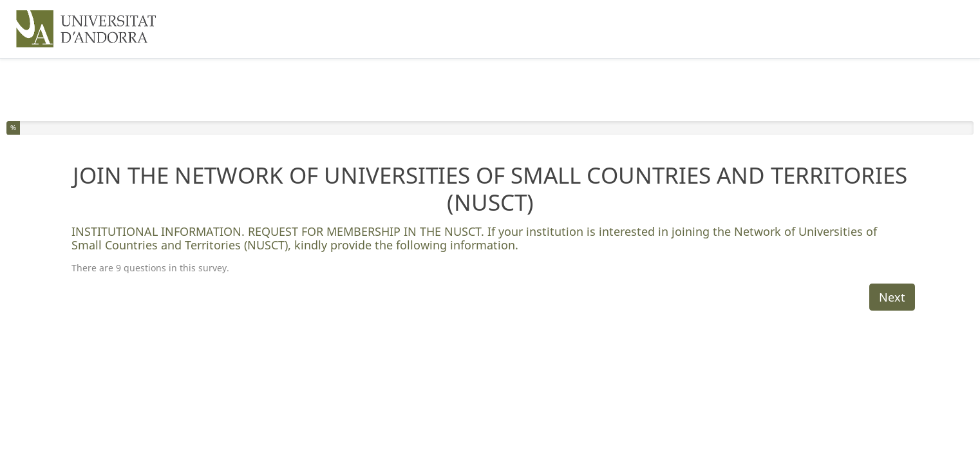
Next (892, 297)
